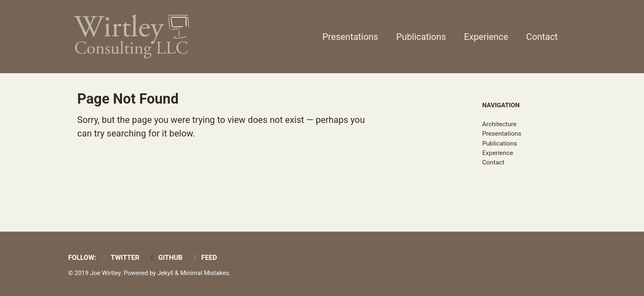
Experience (486, 37)
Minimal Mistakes (205, 273)
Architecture (499, 124)
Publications (421, 37)
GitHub (165, 258)
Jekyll (165, 273)
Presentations (350, 37)
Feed (204, 258)
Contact (542, 37)
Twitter (120, 258)
